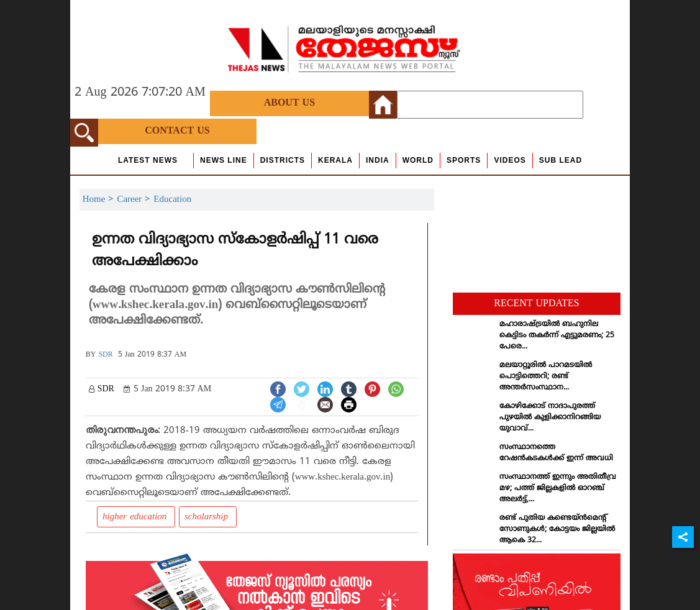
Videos (510, 160)
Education (172, 200)
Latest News (148, 160)
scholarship (208, 517)
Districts (283, 160)
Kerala (335, 160)
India (378, 160)
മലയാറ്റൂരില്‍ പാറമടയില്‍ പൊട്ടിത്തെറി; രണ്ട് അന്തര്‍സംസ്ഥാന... (546, 377)
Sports (464, 160)
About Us (289, 103)
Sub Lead (561, 160)
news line (224, 160)
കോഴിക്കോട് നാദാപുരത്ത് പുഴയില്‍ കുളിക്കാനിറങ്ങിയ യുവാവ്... (550, 418)
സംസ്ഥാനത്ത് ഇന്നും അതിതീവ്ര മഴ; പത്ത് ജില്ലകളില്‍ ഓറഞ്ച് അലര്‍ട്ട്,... (558, 489)
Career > (135, 200)
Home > (100, 200)
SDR (105, 355)
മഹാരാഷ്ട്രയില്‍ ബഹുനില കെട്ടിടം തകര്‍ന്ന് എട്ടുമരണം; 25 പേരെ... (557, 336)
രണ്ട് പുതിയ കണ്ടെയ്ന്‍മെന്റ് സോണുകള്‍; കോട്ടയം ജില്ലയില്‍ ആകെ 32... (557, 530)
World (418, 160)
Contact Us (177, 131)
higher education (136, 517)
